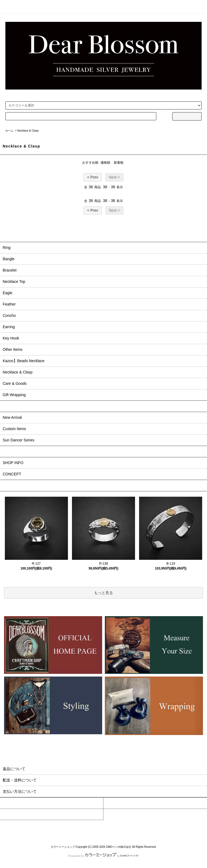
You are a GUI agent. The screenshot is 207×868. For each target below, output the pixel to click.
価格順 (105, 163)
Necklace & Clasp (28, 131)
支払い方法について (40, 829)
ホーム (9, 131)
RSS (179, 829)
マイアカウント (13, 803)
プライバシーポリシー (155, 829)
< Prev (93, 177)
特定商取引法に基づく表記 (122, 829)
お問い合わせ (12, 814)
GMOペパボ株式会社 (119, 847)
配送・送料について (69, 829)
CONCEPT (12, 474)
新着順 (119, 163)
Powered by (103, 856)
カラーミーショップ (63, 847)
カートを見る (115, 803)
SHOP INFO (13, 463)
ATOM (187, 829)
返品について (93, 829)
